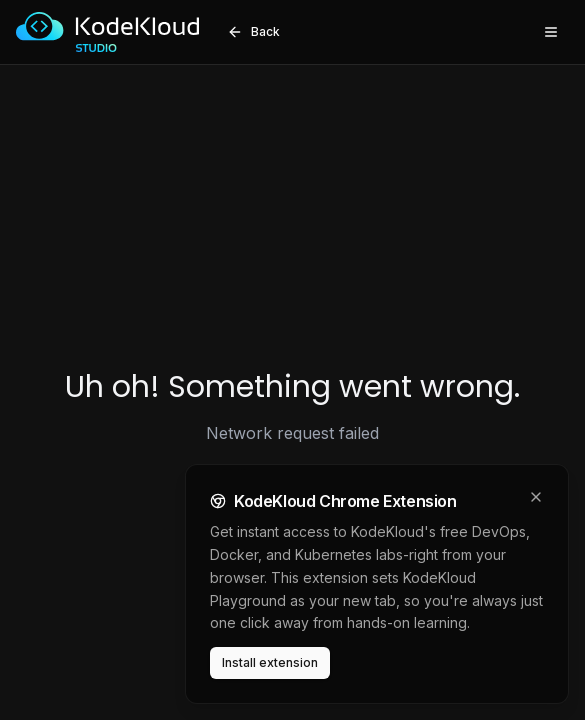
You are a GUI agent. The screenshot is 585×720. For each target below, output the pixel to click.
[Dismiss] (536, 497)
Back (253, 32)
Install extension (270, 662)
